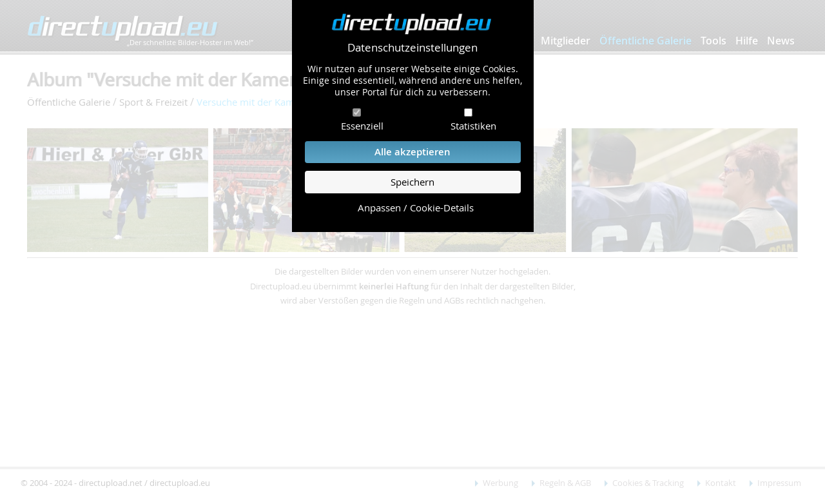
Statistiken (473, 126)
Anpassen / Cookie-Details (416, 208)
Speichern (412, 182)
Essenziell (362, 126)
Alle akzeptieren (412, 152)
